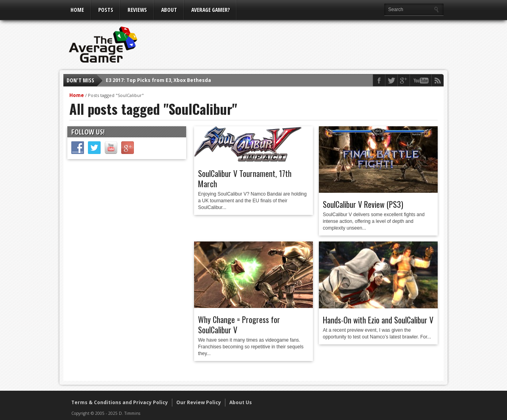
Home (77, 10)
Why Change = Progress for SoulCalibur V (239, 325)
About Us (241, 402)
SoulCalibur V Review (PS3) (363, 204)
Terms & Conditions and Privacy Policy (120, 402)
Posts (106, 10)
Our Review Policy (199, 402)
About (169, 10)
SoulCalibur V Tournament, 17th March (245, 179)
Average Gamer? (211, 10)
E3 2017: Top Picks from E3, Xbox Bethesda (158, 80)
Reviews (137, 10)
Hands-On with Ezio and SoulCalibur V (378, 320)
